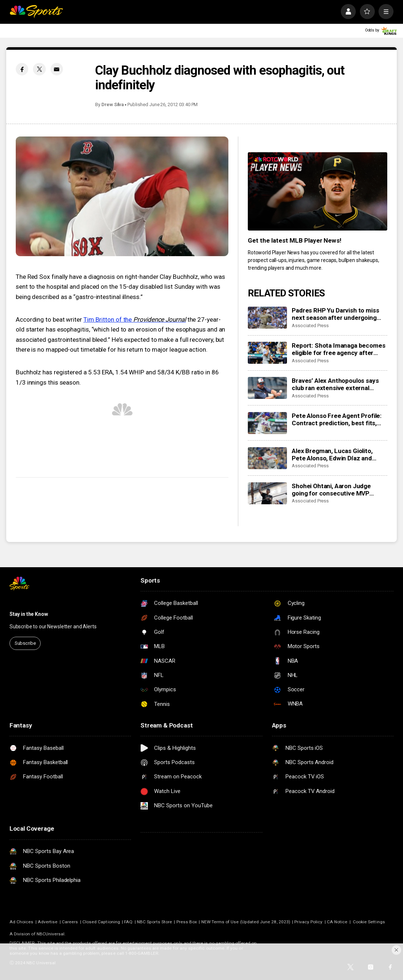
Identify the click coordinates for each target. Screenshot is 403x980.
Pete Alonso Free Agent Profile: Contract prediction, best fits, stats (337, 419)
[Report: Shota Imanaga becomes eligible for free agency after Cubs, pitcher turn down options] (268, 353)
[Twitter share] (39, 69)
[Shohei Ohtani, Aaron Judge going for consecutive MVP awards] (268, 493)
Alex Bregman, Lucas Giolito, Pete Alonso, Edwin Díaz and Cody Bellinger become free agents (332, 455)
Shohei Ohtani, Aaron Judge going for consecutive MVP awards (331, 490)
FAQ (128, 922)
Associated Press (310, 326)
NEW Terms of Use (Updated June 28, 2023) (246, 922)
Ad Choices (22, 922)
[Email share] (57, 69)
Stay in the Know (29, 614)
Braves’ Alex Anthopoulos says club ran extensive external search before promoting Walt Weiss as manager (335, 384)
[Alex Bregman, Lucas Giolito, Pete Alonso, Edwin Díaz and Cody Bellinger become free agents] (268, 458)
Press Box (187, 922)
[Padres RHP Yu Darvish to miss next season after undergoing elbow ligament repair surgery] (268, 318)
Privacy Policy (308, 922)
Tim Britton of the (135, 319)
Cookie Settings (369, 922)
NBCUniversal (51, 934)
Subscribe (25, 643)
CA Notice (337, 922)
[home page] (36, 12)
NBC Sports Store (154, 922)
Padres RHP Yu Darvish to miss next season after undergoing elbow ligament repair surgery (335, 314)
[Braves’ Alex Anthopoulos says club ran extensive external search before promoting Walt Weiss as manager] (268, 388)
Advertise (48, 922)
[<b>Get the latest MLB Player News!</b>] (318, 191)
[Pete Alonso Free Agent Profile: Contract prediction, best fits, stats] (268, 423)
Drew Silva (113, 104)
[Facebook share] (22, 69)
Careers (70, 922)
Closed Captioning (101, 922)
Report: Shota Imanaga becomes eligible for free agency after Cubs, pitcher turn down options (338, 349)
